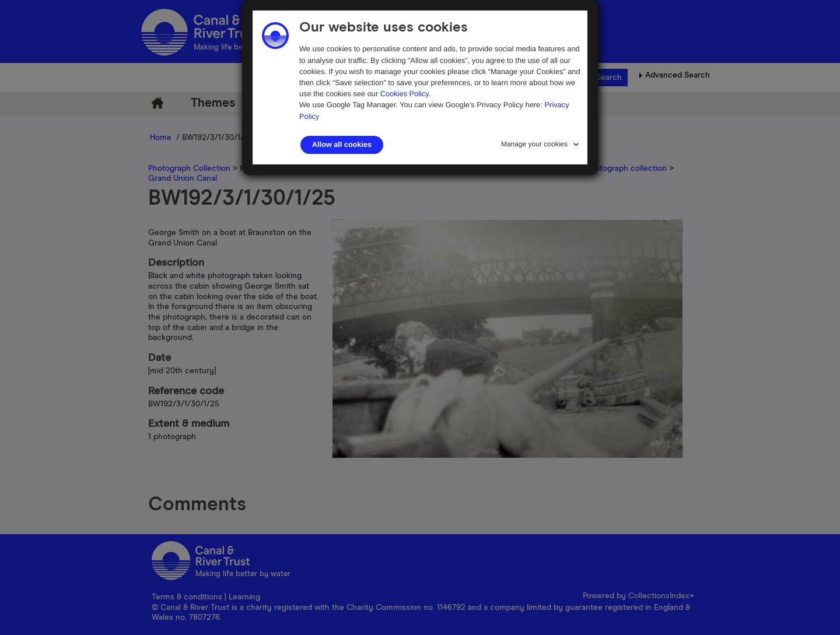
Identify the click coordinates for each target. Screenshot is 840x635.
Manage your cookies (534, 144)
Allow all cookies (342, 145)
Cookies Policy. (406, 94)
